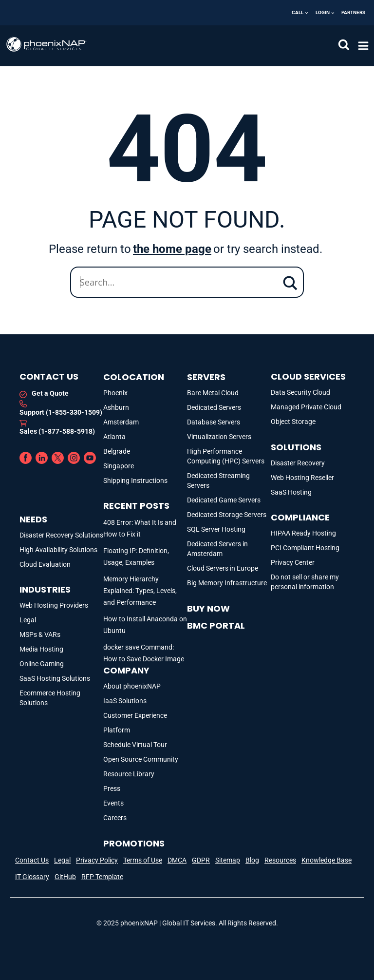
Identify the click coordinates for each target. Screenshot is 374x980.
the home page (172, 249)
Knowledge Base (327, 860)
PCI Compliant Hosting (305, 548)
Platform (117, 730)
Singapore (119, 466)
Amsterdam (121, 422)
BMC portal (216, 625)
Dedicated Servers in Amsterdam (217, 549)
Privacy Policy (97, 860)
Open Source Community (141, 759)
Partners (353, 12)
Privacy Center (293, 562)
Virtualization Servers (219, 437)
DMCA (177, 860)
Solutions (296, 447)
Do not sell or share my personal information (305, 582)
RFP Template (102, 877)
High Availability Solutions (58, 550)
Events (113, 803)
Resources (280, 860)
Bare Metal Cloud (213, 393)
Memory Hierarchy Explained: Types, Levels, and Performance (140, 591)
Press (112, 788)
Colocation (134, 377)
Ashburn (116, 407)
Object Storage (293, 422)
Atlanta (114, 437)
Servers (206, 377)
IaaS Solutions (125, 701)
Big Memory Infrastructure (227, 583)
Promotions (134, 843)
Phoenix (115, 393)
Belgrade (117, 451)
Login (323, 12)
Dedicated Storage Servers (227, 515)
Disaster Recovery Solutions (61, 535)
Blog (252, 860)
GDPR (201, 860)
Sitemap (228, 860)
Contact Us (32, 860)
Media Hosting (41, 649)
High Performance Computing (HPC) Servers (226, 456)
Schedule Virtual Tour (135, 745)
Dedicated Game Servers (224, 500)
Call (298, 12)
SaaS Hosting (291, 492)
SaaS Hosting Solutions (55, 678)
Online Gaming (42, 664)
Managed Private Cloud (306, 407)
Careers (115, 818)
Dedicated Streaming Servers (218, 480)
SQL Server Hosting (216, 529)
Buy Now (208, 608)
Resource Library (129, 774)
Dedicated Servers (214, 407)
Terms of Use (143, 860)
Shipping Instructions (135, 480)
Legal (28, 620)
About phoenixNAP (132, 686)
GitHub (65, 877)
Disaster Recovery (298, 463)
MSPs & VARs (40, 634)
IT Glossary (32, 877)
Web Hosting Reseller (302, 478)
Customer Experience (135, 715)
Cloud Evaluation (45, 564)
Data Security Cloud (300, 392)
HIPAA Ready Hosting (303, 533)
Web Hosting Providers (54, 605)
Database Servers (214, 422)
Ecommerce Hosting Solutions (50, 698)
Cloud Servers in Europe (223, 568)
